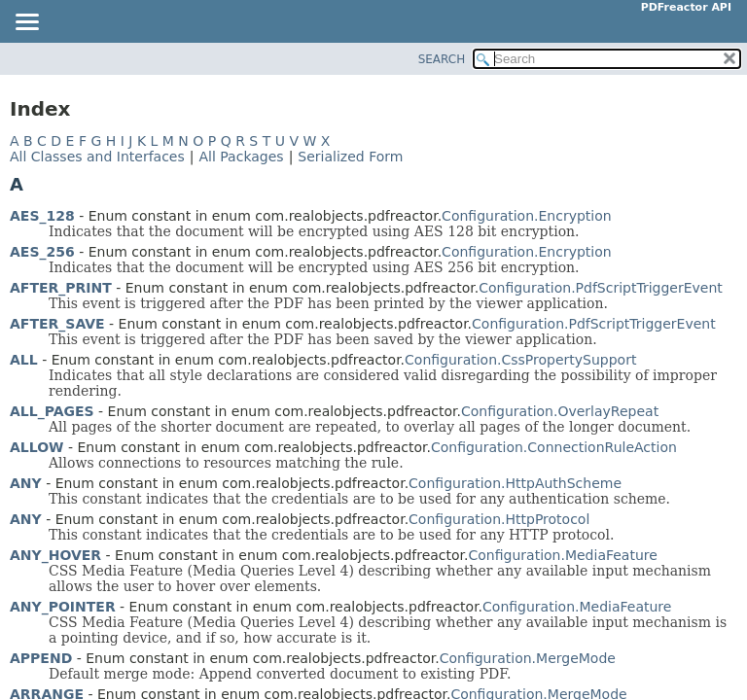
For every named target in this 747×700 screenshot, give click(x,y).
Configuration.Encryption (527, 216)
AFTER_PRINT (61, 288)
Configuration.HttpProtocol (499, 519)
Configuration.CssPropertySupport (520, 360)
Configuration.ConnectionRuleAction (554, 447)
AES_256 (42, 252)
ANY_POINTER (63, 607)
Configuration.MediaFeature (563, 555)
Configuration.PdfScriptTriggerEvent (601, 288)
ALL (24, 360)
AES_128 (42, 216)
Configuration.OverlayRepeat (560, 411)
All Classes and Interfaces (97, 157)
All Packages (241, 157)
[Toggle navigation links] (26, 23)
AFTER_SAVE (57, 324)
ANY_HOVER (55, 555)
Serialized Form (350, 157)
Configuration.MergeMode (528, 658)
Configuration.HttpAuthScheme (515, 483)
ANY (26, 483)
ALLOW (37, 447)
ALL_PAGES (52, 411)
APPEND (41, 658)
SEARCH (442, 59)
